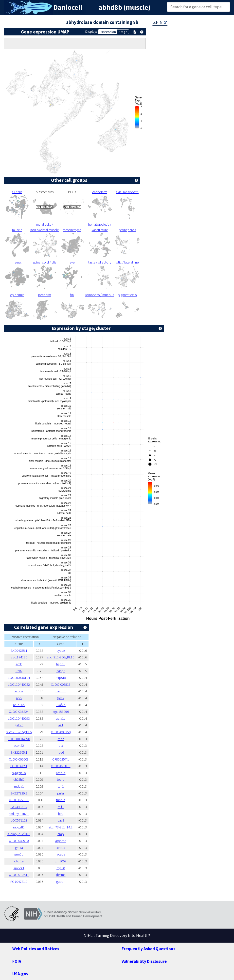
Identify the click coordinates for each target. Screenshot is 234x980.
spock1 (19, 868)
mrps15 (61, 678)
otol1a (19, 861)
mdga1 (19, 786)
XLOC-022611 (19, 800)
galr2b (19, 725)
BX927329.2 (19, 793)
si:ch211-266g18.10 (61, 657)
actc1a (61, 773)
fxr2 (61, 814)
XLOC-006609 (19, 759)
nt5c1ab (19, 705)
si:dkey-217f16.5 (19, 834)
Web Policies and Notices (36, 949)
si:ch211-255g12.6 (19, 732)
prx (61, 746)
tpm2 (61, 698)
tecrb (61, 779)
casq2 (61, 671)
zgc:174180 (19, 657)
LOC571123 (19, 820)
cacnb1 (61, 691)
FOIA (17, 961)
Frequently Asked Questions (148, 949)
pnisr (61, 793)
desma (61, 875)
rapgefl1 (19, 827)
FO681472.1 (19, 766)
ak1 (61, 725)
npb (19, 698)
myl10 (61, 868)
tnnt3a (61, 800)
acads (61, 854)
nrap (61, 834)
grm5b (19, 854)
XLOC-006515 (61, 684)
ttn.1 (61, 786)
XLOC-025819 (61, 766)
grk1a (19, 848)
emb (19, 664)
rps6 (61, 752)
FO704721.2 (19, 882)
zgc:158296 (61, 712)
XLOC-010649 (19, 875)
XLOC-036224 (19, 712)
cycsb (61, 651)
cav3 (61, 820)
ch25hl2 (19, 779)
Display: (91, 31)
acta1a (61, 718)
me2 (61, 739)
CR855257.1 (61, 759)
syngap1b (19, 773)
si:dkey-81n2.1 (19, 814)
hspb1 (61, 664)
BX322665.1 (19, 752)
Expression (108, 32)
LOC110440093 (19, 718)
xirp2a (61, 848)
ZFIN (160, 22)
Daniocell (68, 7)
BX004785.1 (19, 651)
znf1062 (61, 861)
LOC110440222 (19, 684)
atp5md (61, 841)
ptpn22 (19, 746)
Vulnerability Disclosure (144, 961)
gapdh (61, 882)
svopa (19, 691)
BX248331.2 (19, 807)
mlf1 (61, 807)
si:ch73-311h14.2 (61, 827)
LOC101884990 (19, 739)
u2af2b (61, 705)
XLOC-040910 (19, 841)
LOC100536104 (19, 678)
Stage (123, 32)
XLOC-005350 (61, 732)
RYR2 (19, 671)
